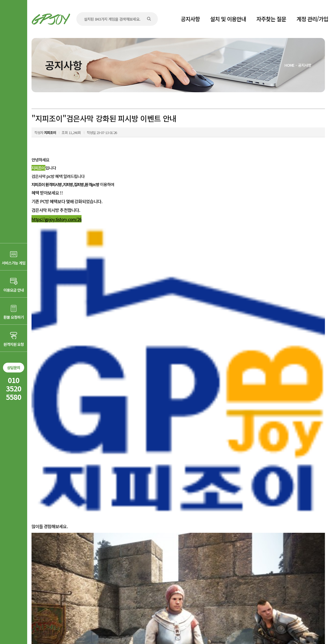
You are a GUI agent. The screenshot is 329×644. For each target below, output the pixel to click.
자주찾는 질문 (271, 19)
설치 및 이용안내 (228, 19)
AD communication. (115, 626)
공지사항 (190, 19)
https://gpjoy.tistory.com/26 (57, 219)
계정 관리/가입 (312, 19)
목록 (317, 520)
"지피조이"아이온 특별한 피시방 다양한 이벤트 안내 (95, 536)
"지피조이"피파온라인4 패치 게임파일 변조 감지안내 (96, 548)
